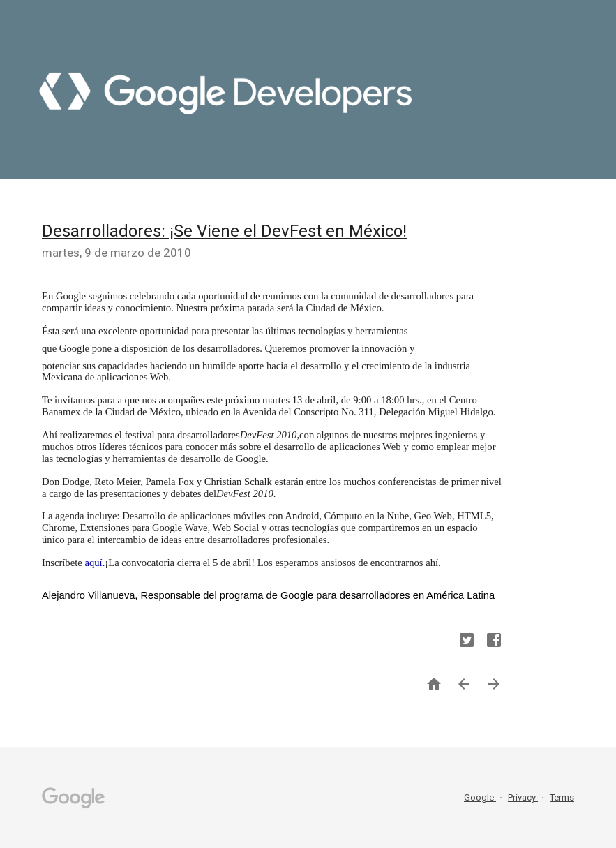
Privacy (523, 797)
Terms (562, 797)
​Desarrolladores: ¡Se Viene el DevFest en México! (224, 231)
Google (480, 797)
